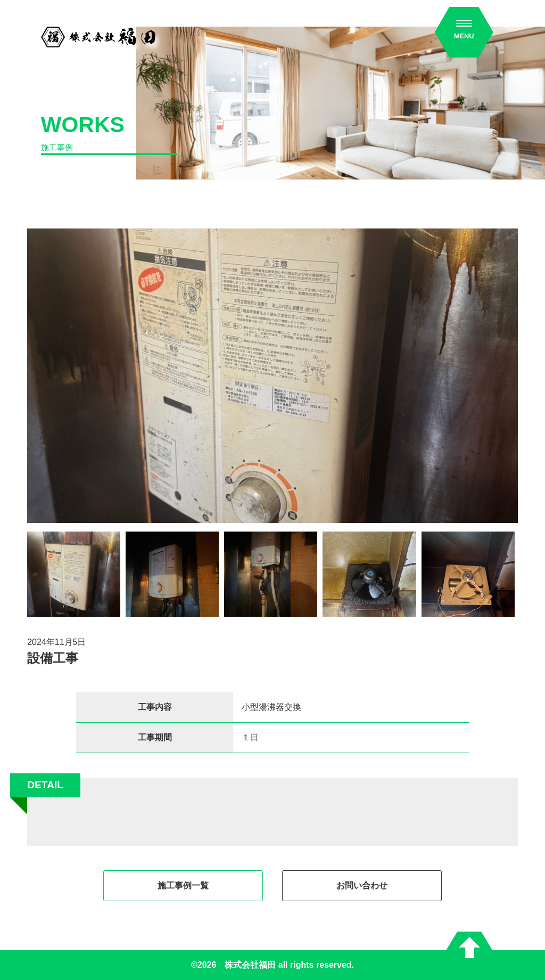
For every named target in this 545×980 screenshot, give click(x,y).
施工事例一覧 (183, 885)
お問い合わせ (362, 885)
